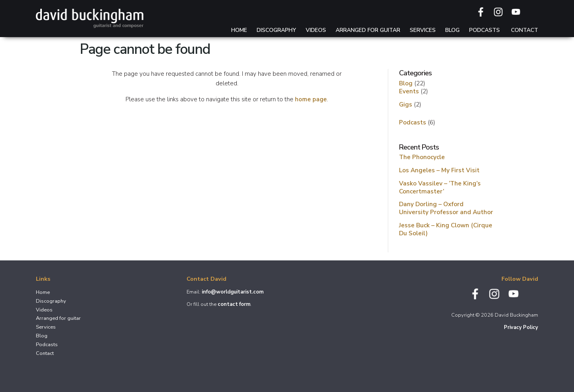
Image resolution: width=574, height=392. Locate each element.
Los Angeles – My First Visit (439, 170)
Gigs (406, 104)
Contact (525, 30)
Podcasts (485, 30)
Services (423, 30)
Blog (452, 30)
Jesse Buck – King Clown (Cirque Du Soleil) (446, 229)
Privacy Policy (521, 327)
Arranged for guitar (368, 30)
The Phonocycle (422, 157)
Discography (276, 30)
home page (311, 99)
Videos (316, 30)
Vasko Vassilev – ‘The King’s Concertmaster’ (440, 187)
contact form (234, 304)
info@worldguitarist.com (233, 292)
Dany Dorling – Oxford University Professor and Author (446, 208)
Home (239, 30)
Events (409, 91)
